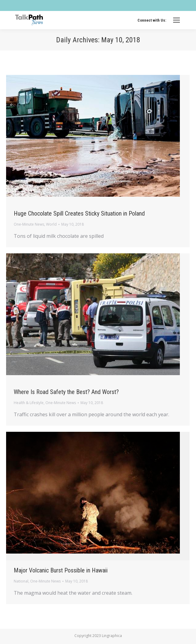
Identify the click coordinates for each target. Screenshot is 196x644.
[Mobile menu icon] (176, 20)
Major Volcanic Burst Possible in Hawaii (61, 570)
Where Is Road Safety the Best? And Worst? (66, 392)
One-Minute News (29, 224)
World (51, 224)
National (21, 581)
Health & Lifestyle (29, 403)
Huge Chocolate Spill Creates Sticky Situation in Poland (79, 213)
